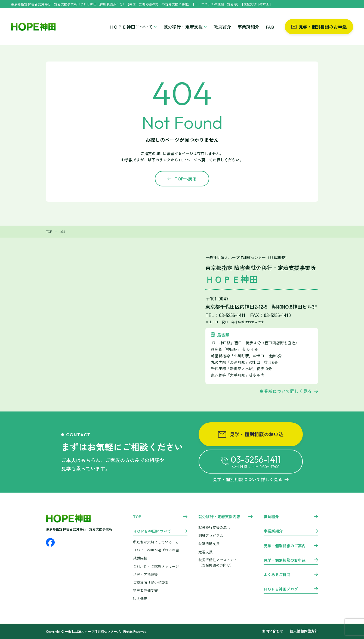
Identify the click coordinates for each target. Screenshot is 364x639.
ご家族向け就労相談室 (151, 583)
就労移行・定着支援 (185, 27)
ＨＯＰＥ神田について (133, 27)
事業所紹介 (248, 27)
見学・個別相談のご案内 (285, 546)
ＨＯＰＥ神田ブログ (281, 589)
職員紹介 (222, 27)
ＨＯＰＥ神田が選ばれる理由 (156, 550)
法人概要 (140, 599)
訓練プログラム (211, 535)
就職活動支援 (209, 544)
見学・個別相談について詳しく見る (251, 479)
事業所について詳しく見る (286, 391)
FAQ (270, 27)
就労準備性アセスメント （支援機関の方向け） (218, 563)
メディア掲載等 (145, 574)
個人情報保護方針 (304, 631)
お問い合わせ (273, 631)
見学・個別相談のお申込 (319, 27)
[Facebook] (50, 542)
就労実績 (140, 558)
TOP (137, 517)
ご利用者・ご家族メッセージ (156, 566)
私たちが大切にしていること (156, 542)
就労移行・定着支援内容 (219, 517)
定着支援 (205, 552)
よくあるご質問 (277, 575)
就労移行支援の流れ (214, 527)
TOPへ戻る (186, 179)
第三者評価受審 (145, 590)
